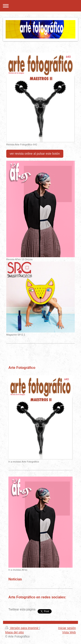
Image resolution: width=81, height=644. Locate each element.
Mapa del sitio (14, 632)
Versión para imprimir (22, 628)
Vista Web (69, 632)
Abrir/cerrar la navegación (40, 6)
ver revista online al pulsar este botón (35, 154)
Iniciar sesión (67, 628)
